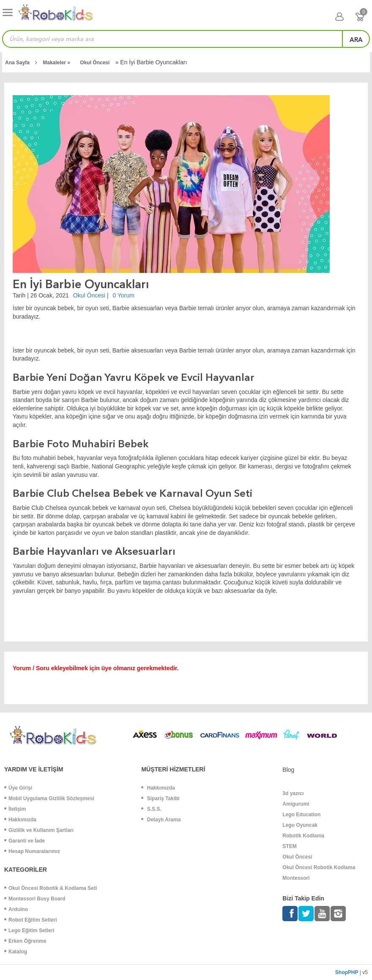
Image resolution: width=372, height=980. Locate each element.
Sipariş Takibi (160, 798)
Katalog (16, 952)
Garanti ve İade (25, 841)
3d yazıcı (293, 793)
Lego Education (301, 815)
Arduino (16, 909)
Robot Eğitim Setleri (31, 920)
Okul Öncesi (95, 63)
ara (356, 40)
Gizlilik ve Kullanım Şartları (39, 830)
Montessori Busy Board (35, 899)
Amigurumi (296, 804)
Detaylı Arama (161, 820)
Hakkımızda (20, 820)
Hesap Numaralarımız (32, 851)
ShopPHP (347, 972)
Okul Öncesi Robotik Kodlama (319, 867)
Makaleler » (57, 63)
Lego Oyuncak (300, 825)
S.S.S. (151, 809)
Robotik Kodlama (303, 836)
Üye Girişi (18, 788)
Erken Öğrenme (25, 941)
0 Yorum (124, 295)
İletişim (15, 809)
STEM (289, 846)
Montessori (296, 878)
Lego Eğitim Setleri (29, 930)
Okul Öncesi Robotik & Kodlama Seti (51, 888)
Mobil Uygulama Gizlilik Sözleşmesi (49, 798)
